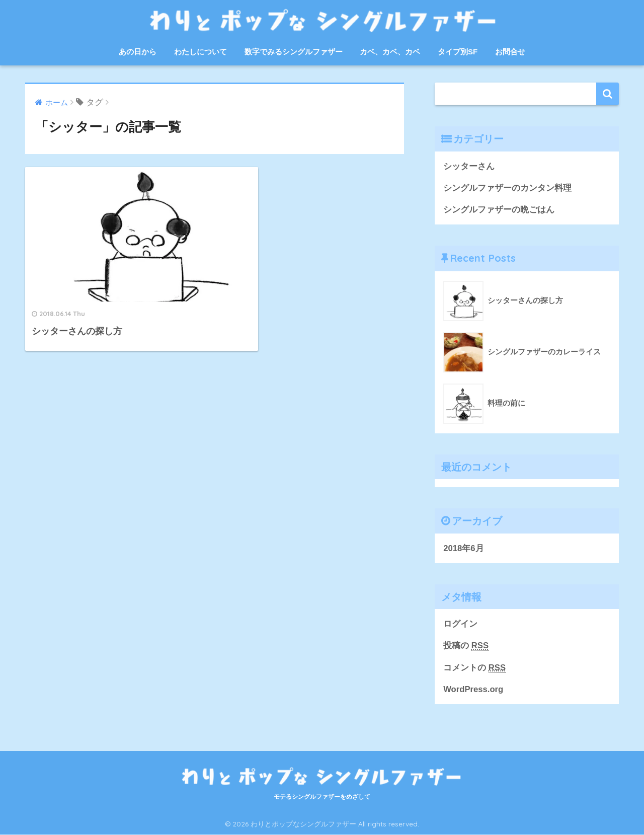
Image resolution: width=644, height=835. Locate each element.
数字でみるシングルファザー (294, 52)
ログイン (460, 624)
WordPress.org (473, 690)
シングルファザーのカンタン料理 (507, 188)
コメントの (474, 668)
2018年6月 (464, 549)
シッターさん (469, 166)
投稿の (466, 646)
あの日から (138, 52)
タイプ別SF (458, 52)
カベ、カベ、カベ (390, 52)
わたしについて (200, 52)
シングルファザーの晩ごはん (499, 210)
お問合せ (510, 52)
